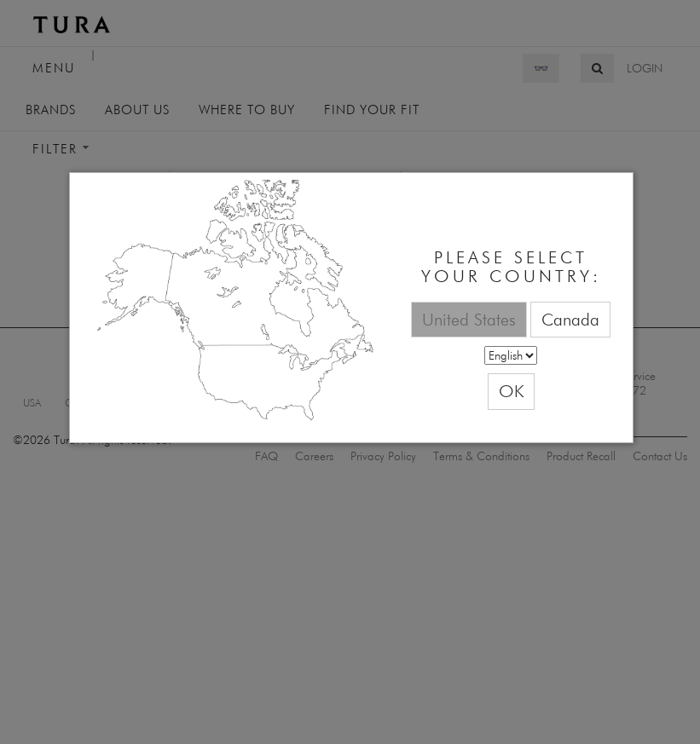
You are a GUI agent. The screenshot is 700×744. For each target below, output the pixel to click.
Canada (570, 319)
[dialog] (351, 308)
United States (469, 319)
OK (511, 391)
